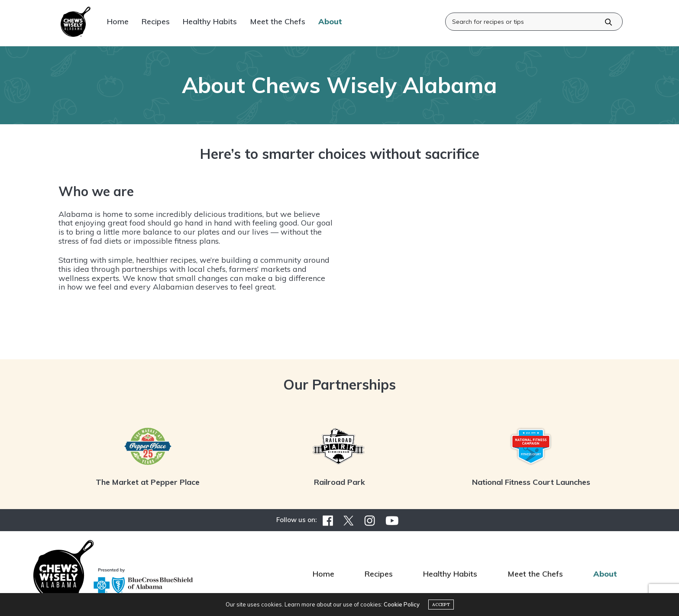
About (330, 21)
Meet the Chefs (278, 21)
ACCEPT (441, 605)
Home (118, 21)
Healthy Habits (210, 21)
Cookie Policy (402, 604)
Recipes (156, 21)
